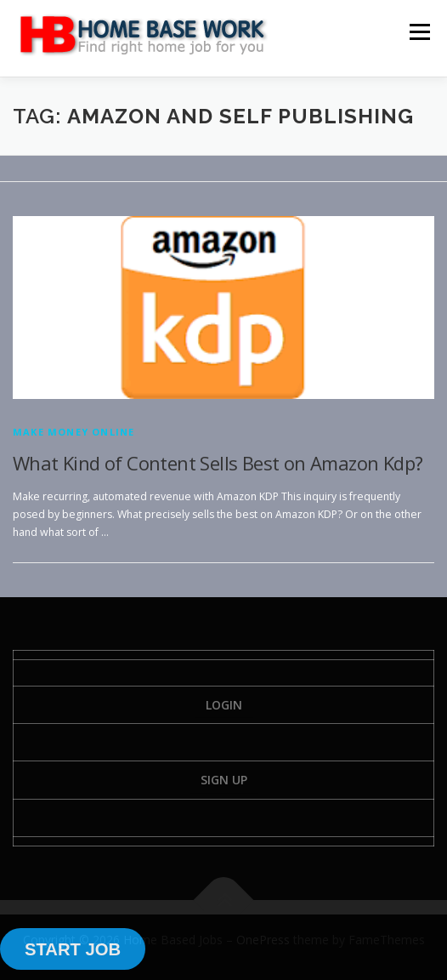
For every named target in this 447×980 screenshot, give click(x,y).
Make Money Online (74, 432)
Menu (419, 32)
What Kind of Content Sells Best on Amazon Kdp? (218, 463)
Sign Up (224, 780)
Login (224, 705)
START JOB (73, 949)
